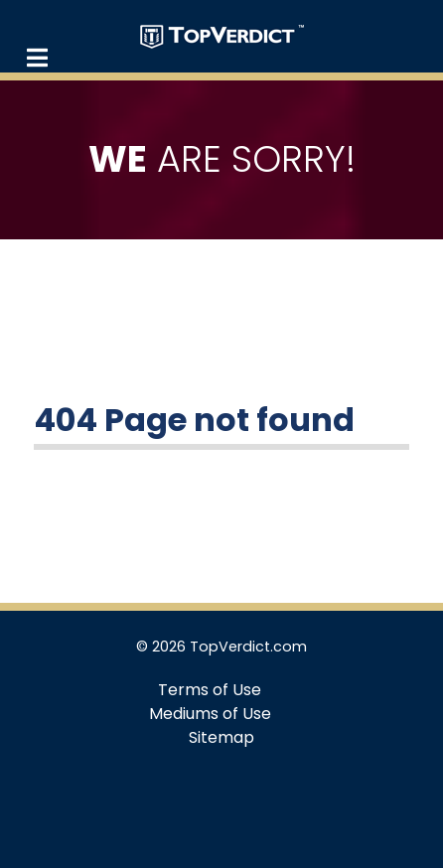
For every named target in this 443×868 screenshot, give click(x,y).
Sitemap (221, 737)
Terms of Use (210, 690)
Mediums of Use (210, 714)
